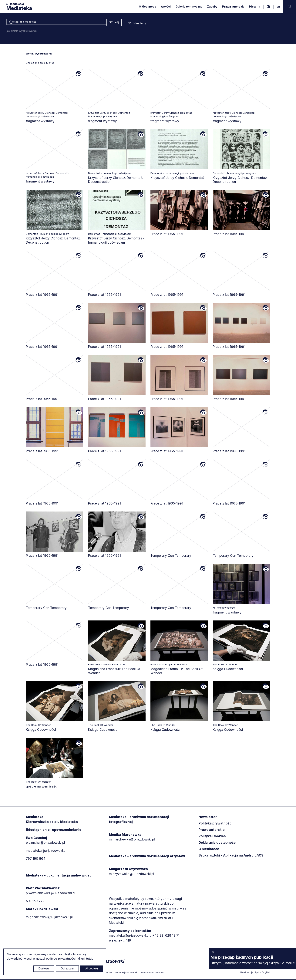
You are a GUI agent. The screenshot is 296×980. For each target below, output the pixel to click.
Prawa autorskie (233, 7)
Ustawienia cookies (153, 973)
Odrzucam (67, 968)
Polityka (212, 837)
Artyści (166, 7)
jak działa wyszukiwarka (22, 31)
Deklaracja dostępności (218, 843)
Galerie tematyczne (189, 7)
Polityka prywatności (215, 824)
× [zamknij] (213, 952)
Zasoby (212, 7)
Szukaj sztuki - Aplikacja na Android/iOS (231, 856)
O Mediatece (148, 7)
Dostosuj (44, 968)
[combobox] (56, 23)
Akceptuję (92, 968)
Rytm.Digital (262, 973)
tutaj (89, 959)
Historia (255, 7)
